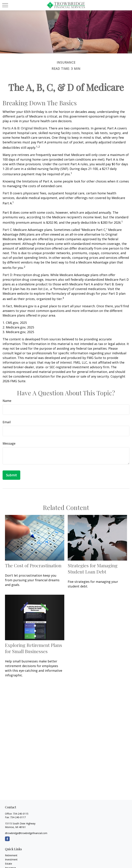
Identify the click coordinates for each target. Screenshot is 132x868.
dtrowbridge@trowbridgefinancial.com (26, 833)
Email (7, 422)
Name (7, 401)
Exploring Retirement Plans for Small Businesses (34, 648)
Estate (9, 864)
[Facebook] (7, 839)
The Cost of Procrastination (33, 565)
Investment (11, 859)
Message (9, 443)
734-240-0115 (21, 814)
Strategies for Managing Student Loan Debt (93, 568)
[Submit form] (11, 475)
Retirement (11, 855)
